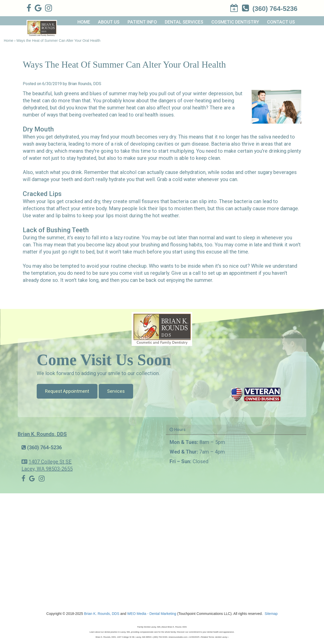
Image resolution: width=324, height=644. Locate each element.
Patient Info (142, 22)
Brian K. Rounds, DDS (42, 434)
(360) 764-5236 (44, 447)
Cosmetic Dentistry (235, 22)
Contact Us (281, 22)
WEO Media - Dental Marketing (152, 614)
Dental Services (184, 22)
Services (116, 391)
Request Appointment (67, 391)
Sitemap (271, 614)
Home (84, 22)
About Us (109, 22)
